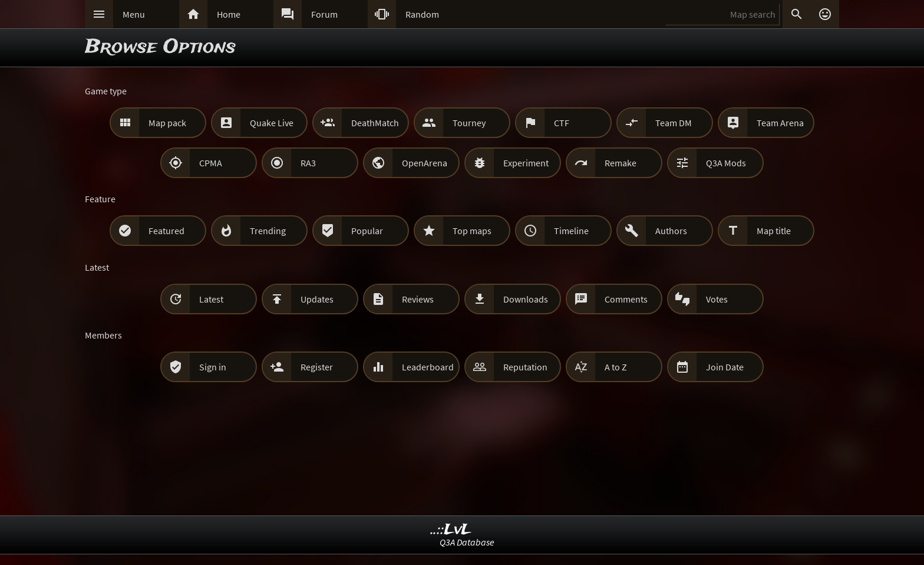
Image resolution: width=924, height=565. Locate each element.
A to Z (616, 367)
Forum (324, 14)
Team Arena (780, 123)
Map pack (167, 123)
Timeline (571, 231)
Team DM (674, 123)
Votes (717, 299)
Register (317, 367)
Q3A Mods (726, 163)
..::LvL (451, 530)
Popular (367, 231)
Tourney (469, 123)
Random (422, 14)
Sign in (213, 367)
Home (229, 14)
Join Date (725, 367)
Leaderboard (428, 367)
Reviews (418, 299)
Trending (268, 231)
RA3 (308, 163)
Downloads (526, 299)
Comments (626, 299)
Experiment (526, 163)
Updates (317, 299)
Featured (166, 231)
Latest (211, 299)
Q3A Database (467, 542)
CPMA (211, 163)
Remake (621, 163)
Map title (774, 231)
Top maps (472, 231)
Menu (134, 14)
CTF (562, 123)
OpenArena (425, 163)
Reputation (525, 367)
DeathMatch (375, 123)
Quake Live (272, 123)
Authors (671, 231)
